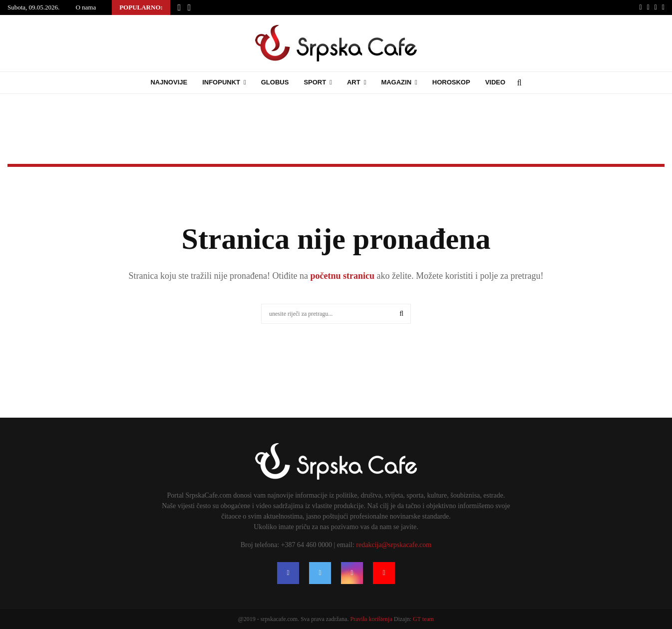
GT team (423, 619)
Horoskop (451, 82)
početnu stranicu (341, 276)
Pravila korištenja (372, 619)
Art (354, 82)
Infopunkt (221, 82)
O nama (86, 7)
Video (495, 82)
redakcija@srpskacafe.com (394, 545)
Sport (315, 82)
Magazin (396, 82)
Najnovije (169, 82)
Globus (275, 82)
